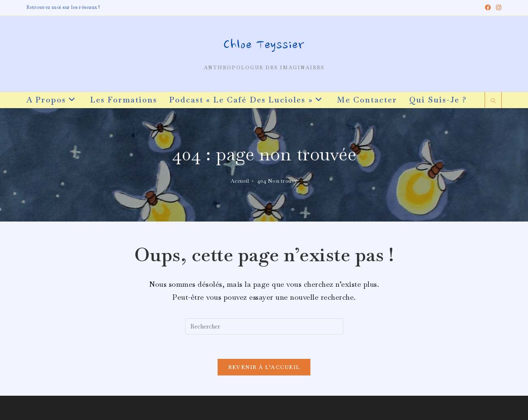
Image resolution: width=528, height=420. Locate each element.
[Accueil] (240, 181)
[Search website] (493, 102)
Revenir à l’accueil (264, 367)
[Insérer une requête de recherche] (264, 326)
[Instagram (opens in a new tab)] (498, 8)
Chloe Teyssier (264, 46)
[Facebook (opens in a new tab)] (488, 8)
